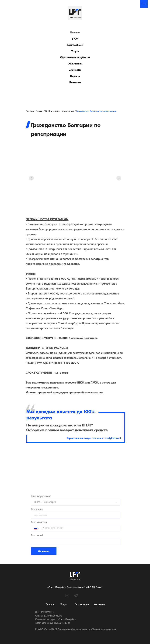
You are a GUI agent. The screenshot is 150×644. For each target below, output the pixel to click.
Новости (75, 76)
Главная (75, 33)
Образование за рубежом (75, 58)
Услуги (75, 51)
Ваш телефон (39, 523)
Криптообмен (75, 45)
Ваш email (37, 536)
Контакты (75, 83)
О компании (82, 605)
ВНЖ (75, 39)
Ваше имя (37, 509)
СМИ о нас (75, 70)
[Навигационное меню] (144, 4)
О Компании (75, 64)
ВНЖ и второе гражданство (59, 111)
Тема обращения (41, 496)
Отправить (44, 551)
